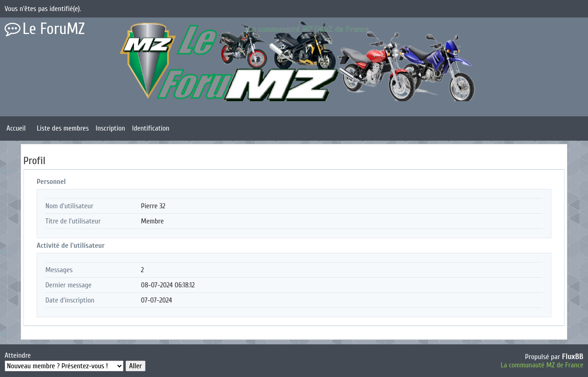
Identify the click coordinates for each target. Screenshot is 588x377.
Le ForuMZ (54, 29)
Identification (150, 128)
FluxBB (573, 357)
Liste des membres (63, 128)
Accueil (16, 128)
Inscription (110, 128)
